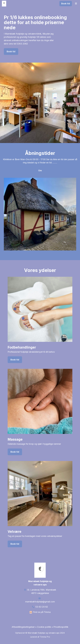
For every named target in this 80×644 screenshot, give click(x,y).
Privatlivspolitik (61, 627)
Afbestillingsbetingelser (23, 627)
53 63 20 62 (42, 607)
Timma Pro (45, 637)
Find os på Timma (42, 612)
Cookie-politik (44, 627)
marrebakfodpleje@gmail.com (40, 602)
